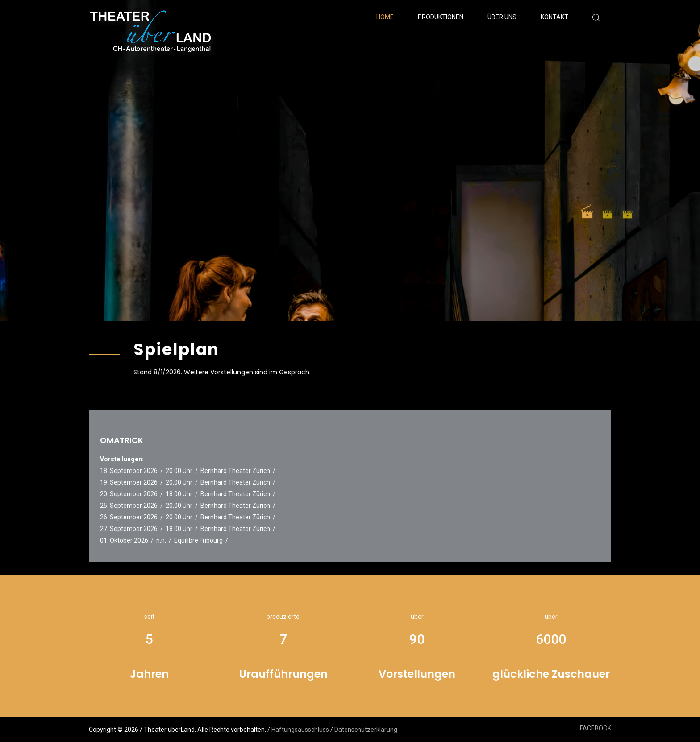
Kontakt (554, 17)
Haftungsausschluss (300, 730)
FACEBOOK (596, 728)
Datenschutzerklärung (366, 730)
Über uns (502, 17)
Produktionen (441, 17)
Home (385, 17)
